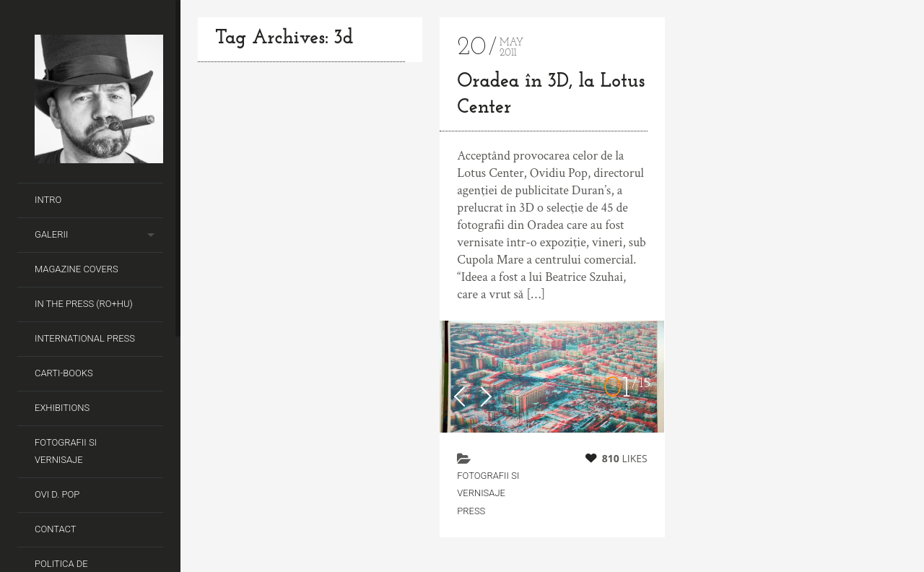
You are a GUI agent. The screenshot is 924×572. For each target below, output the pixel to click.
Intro (48, 200)
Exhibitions (62, 408)
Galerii (51, 234)
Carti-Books (64, 373)
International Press (85, 338)
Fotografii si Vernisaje (66, 451)
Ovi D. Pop (57, 494)
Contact (56, 529)
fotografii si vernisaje (488, 484)
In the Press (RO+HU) (84, 304)
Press (471, 511)
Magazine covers (77, 269)
